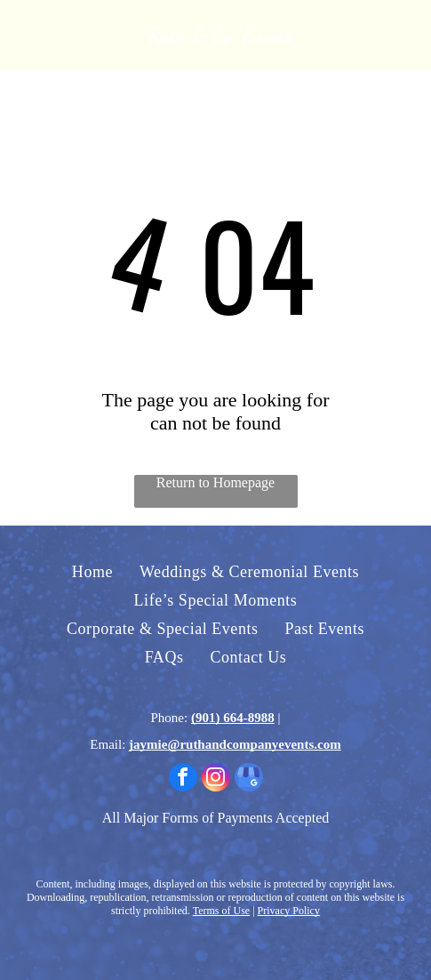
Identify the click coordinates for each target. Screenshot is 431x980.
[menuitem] (92, 572)
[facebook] (183, 779)
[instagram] (216, 779)
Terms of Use (221, 911)
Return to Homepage (215, 482)
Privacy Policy (289, 911)
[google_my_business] (249, 779)
